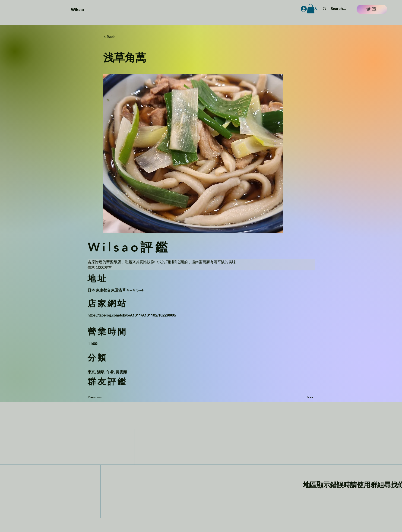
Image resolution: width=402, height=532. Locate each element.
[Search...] (338, 9)
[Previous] (103, 397)
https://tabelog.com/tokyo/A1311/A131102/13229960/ (132, 315)
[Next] (303, 397)
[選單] (372, 9)
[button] (311, 9)
